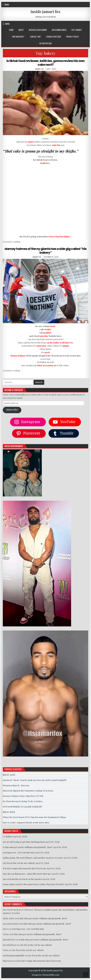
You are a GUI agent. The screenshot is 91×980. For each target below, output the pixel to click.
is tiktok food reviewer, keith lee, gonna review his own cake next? (45, 63)
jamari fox (39, 69)
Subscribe (12, 410)
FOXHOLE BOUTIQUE (54, 37)
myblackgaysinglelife (14, 956)
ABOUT (21, 30)
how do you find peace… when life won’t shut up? (27, 874)
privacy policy (73, 37)
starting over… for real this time (19, 853)
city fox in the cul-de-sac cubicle (19, 863)
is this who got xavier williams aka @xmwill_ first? (28, 847)
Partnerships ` (19, 37)
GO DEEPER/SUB (45, 43)
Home (11, 30)
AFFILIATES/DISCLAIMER (38, 30)
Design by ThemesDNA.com (45, 975)
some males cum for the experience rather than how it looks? (34, 884)
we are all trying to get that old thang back (24, 842)
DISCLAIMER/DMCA (59, 30)
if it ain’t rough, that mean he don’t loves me (25, 869)
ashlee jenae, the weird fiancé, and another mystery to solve (33, 858)
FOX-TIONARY (77, 30)
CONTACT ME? (36, 37)
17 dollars (8, 837)
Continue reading (13, 242)
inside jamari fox (45, 11)
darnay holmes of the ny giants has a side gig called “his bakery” (45, 251)
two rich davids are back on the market (22, 879)
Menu (7, 5)
